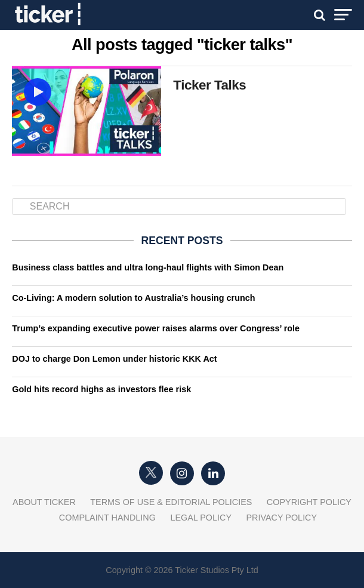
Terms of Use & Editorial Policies (171, 502)
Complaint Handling (107, 518)
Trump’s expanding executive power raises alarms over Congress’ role (156, 328)
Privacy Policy (281, 518)
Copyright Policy (309, 502)
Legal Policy (201, 518)
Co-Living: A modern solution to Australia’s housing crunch (133, 298)
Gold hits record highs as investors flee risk (101, 389)
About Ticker (44, 502)
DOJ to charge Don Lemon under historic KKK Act (114, 359)
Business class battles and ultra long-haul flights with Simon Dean (148, 267)
